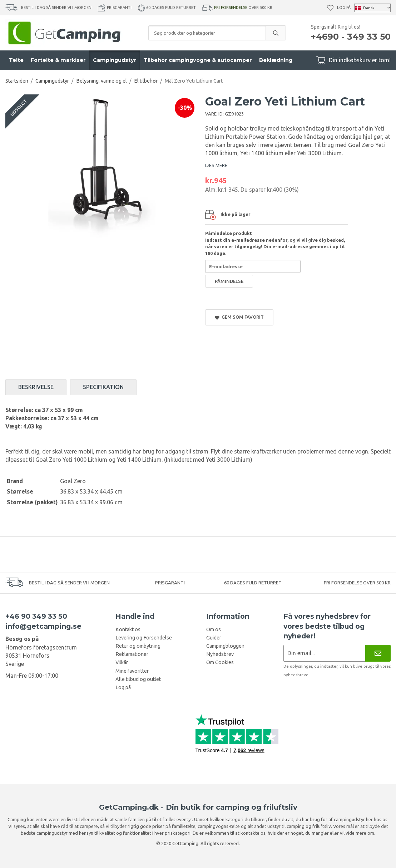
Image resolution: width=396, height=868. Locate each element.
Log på (344, 8)
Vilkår (122, 662)
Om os (214, 629)
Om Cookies (220, 662)
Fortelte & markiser (58, 60)
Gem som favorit (239, 317)
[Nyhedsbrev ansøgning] (324, 653)
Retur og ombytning (138, 646)
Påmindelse (229, 281)
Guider (214, 638)
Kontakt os (128, 629)
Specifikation (103, 387)
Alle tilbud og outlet (138, 679)
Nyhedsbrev (220, 654)
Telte (16, 60)
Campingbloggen (225, 646)
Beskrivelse (36, 387)
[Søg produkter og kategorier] (207, 33)
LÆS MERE (216, 165)
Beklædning (276, 60)
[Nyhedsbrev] (378, 653)
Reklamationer (132, 654)
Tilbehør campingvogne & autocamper (198, 60)
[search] (276, 33)
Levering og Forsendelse (144, 638)
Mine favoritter (132, 671)
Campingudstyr (115, 60)
